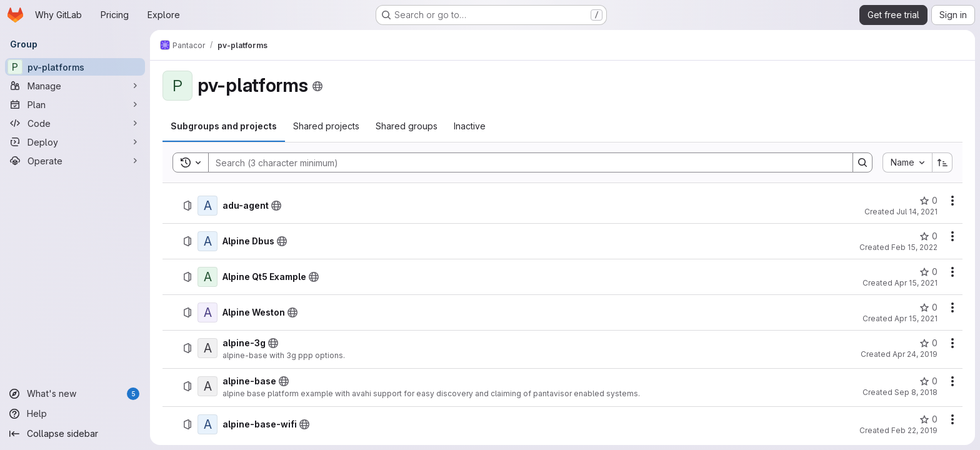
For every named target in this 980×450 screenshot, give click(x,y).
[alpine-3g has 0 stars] (928, 343)
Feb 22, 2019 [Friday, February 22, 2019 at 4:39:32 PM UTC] (914, 430)
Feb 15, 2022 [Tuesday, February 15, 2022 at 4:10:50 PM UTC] (914, 247)
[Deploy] (75, 142)
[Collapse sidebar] (75, 434)
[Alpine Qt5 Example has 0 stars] (928, 272)
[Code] (75, 123)
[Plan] (75, 104)
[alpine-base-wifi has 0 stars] (928, 419)
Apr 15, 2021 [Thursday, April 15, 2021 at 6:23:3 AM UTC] (916, 283)
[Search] (524, 162)
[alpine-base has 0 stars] (928, 381)
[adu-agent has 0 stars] (928, 201)
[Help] (75, 414)
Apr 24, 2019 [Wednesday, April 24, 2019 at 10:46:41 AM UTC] (915, 354)
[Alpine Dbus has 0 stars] (928, 236)
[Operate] (75, 161)
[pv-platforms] (75, 67)
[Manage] (75, 86)
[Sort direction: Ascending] (942, 162)
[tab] (224, 126)
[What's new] (75, 394)
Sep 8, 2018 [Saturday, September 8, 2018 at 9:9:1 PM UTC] (916, 392)
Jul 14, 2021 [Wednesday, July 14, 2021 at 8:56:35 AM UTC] (917, 212)
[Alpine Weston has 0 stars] (928, 307)
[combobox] (907, 162)
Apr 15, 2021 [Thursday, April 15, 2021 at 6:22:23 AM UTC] (916, 318)
